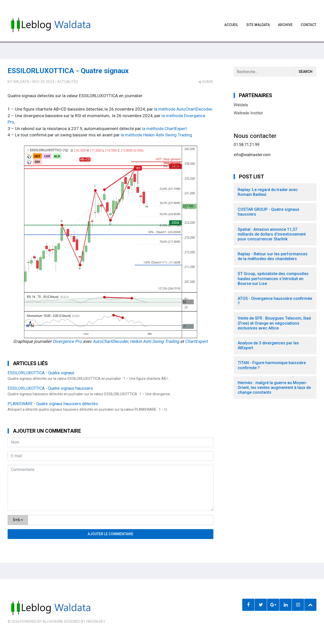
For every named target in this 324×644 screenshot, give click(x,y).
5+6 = (18, 520)
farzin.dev (96, 621)
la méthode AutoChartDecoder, (183, 109)
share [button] (206, 82)
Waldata (21, 82)
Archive (285, 25)
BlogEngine (53, 621)
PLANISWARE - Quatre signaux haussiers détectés (53, 404)
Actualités (68, 82)
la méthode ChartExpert (164, 129)
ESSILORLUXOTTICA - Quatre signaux (68, 71)
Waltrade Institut (248, 113)
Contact (309, 25)
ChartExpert (196, 341)
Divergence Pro (67, 341)
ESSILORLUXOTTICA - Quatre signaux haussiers (50, 388)
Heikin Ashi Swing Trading (155, 341)
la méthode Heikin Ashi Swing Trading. (157, 135)
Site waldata (258, 25)
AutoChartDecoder (110, 341)
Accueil (231, 25)
